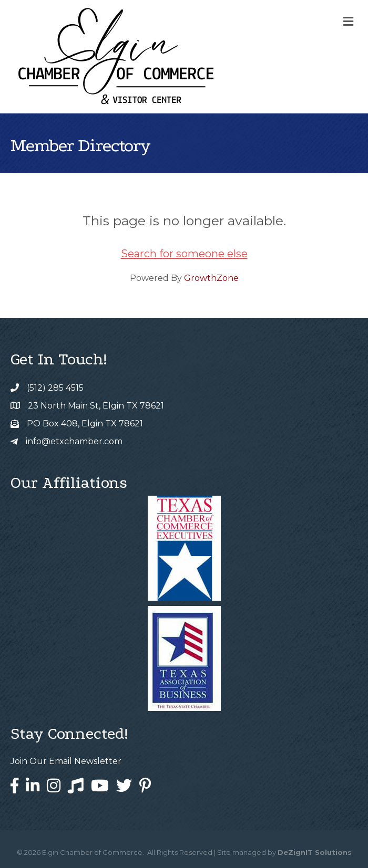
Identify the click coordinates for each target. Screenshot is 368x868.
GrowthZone (211, 278)
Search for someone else (184, 254)
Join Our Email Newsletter (66, 761)
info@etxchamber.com (74, 441)
